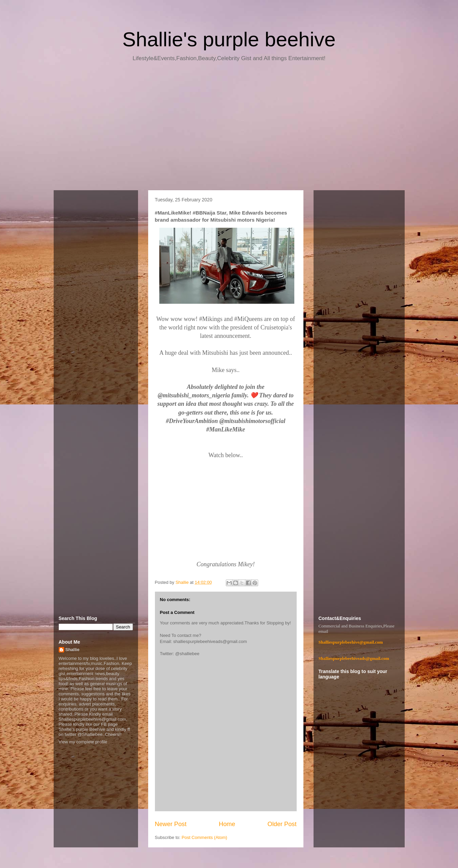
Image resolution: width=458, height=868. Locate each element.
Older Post (282, 824)
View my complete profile (83, 742)
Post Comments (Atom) (204, 837)
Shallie (73, 650)
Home (227, 824)
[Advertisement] (229, 128)
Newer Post (171, 824)
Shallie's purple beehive (229, 39)
